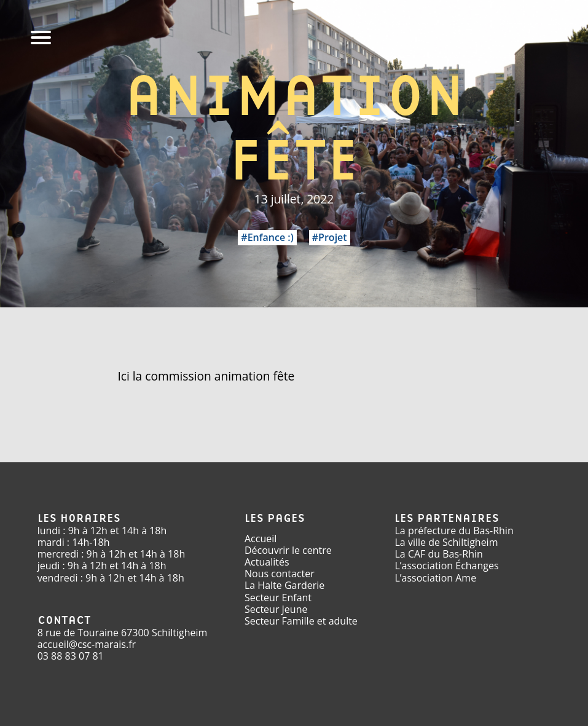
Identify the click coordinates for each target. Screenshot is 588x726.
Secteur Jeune (276, 609)
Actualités (267, 562)
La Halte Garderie (284, 585)
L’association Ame (435, 578)
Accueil (261, 539)
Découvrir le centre (288, 550)
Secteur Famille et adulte (301, 621)
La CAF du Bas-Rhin (438, 554)
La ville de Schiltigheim (446, 542)
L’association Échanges (446, 566)
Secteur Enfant (278, 598)
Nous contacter (280, 574)
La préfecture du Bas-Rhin (454, 531)
